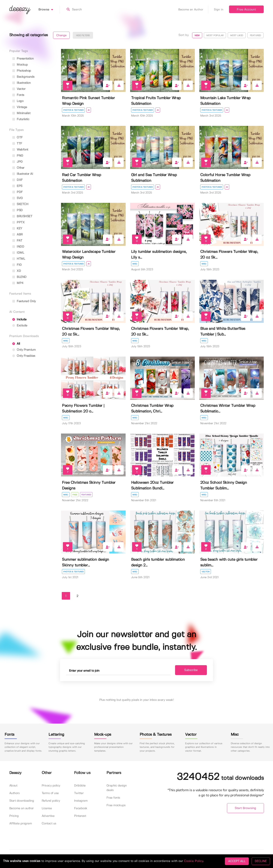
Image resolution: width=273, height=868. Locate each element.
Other (18, 168)
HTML (19, 259)
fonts (18, 95)
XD (17, 271)
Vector (206, 572)
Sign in (219, 10)
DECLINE (261, 861)
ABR (18, 235)
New (197, 36)
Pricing (14, 816)
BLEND (19, 277)
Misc (135, 264)
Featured (255, 36)
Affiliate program (21, 824)
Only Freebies (24, 356)
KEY (17, 229)
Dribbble (80, 786)
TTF (17, 144)
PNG (18, 156)
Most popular (215, 36)
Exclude (20, 326)
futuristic (21, 119)
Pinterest (80, 816)
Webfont (20, 150)
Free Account (246, 10)
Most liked (237, 36)
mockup (20, 65)
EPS (17, 186)
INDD (18, 247)
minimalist (21, 113)
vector (19, 89)
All (16, 344)
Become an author (22, 808)
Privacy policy (51, 786)
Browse (49, 10)
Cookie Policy (194, 861)
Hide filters (83, 36)
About (13, 786)
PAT (17, 241)
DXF (18, 180)
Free (75, 495)
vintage (20, 107)
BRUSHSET (22, 216)
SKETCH (20, 204)
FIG (17, 265)
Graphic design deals (117, 788)
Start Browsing (245, 808)
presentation (23, 59)
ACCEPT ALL (237, 861)
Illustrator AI (23, 174)
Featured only (24, 301)
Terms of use (50, 793)
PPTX (18, 222)
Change (61, 35)
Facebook (81, 808)
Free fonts (113, 798)
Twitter (79, 793)
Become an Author (193, 10)
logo (18, 101)
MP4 (18, 283)
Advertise (48, 816)
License (47, 808)
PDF (18, 192)
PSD (18, 210)
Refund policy (51, 801)
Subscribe (191, 670)
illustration (22, 83)
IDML (18, 253)
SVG (18, 198)
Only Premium (24, 350)
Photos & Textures (73, 110)
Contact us (49, 824)
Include (19, 320)
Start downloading (22, 801)
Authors (14, 793)
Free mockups (116, 805)
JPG (17, 162)
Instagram (81, 801)
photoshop (22, 71)
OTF (18, 138)
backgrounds (23, 77)
